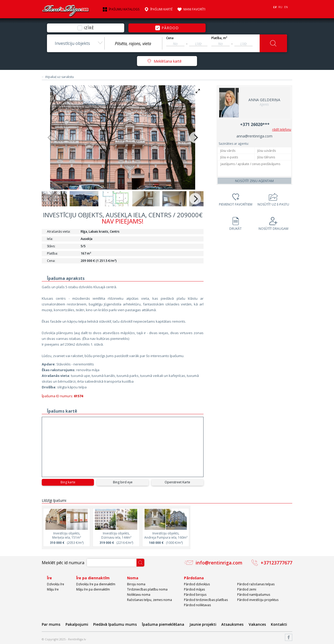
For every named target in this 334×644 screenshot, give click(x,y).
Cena (170, 38)
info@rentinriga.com (219, 563)
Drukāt (235, 229)
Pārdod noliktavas (197, 605)
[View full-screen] (198, 91)
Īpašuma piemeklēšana (163, 624)
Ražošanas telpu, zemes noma (150, 600)
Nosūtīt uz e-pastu (273, 204)
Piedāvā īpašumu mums (115, 624)
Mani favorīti (194, 9)
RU (280, 7)
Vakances (257, 624)
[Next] (195, 137)
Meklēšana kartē (168, 61)
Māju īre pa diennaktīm (93, 589)
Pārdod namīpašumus (254, 595)
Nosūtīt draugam (273, 229)
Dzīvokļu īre (56, 584)
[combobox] (76, 43)
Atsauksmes (232, 624)
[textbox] (133, 44)
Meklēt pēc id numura (63, 563)
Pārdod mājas (194, 589)
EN (286, 7)
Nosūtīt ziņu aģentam (254, 181)
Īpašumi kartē (161, 9)
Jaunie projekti (203, 624)
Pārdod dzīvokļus (197, 584)
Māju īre (53, 589)
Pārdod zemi (247, 589)
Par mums (51, 624)
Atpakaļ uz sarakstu (59, 77)
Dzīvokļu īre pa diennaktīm (96, 584)
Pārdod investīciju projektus (258, 600)
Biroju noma (136, 584)
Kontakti (279, 624)
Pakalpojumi (77, 624)
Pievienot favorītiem (236, 204)
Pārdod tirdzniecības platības (206, 600)
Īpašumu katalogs (124, 9)
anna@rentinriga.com (254, 136)
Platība (219, 38)
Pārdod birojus (195, 595)
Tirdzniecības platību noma (147, 589)
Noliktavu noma (139, 595)
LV (275, 7)
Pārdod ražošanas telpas (256, 584)
